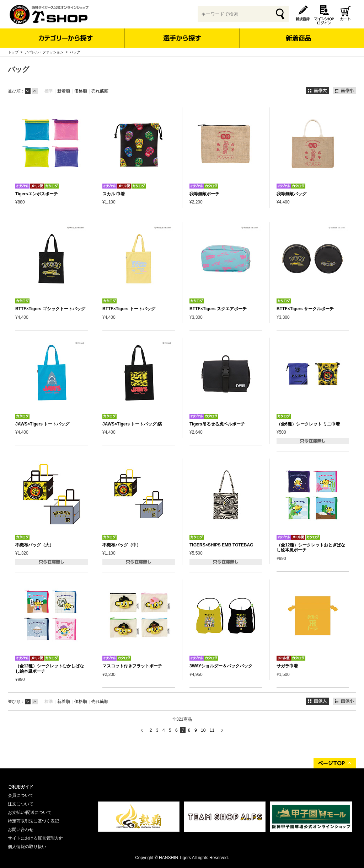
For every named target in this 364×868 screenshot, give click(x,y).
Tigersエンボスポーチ (37, 194)
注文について (21, 804)
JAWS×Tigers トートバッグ (42, 424)
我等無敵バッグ (291, 194)
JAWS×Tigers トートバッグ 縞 (132, 424)
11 (212, 730)
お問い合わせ (21, 830)
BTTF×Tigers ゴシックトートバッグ (50, 309)
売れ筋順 (100, 91)
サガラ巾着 (287, 666)
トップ (13, 52)
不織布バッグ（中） (122, 545)
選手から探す (182, 38)
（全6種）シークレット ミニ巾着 (308, 424)
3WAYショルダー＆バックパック (221, 666)
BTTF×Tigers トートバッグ (129, 309)
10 (203, 730)
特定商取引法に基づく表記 (33, 821)
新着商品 (298, 33)
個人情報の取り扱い (27, 847)
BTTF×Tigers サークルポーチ (305, 309)
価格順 (81, 91)
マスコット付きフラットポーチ (132, 666)
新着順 (64, 91)
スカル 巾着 (114, 194)
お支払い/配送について (30, 813)
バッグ (75, 52)
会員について (21, 795)
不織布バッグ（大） (34, 545)
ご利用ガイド (21, 787)
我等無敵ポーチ (204, 194)
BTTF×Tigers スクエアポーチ (218, 309)
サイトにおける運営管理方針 (36, 838)
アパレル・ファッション (44, 52)
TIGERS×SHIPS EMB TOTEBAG (221, 545)
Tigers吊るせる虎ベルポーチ (217, 424)
